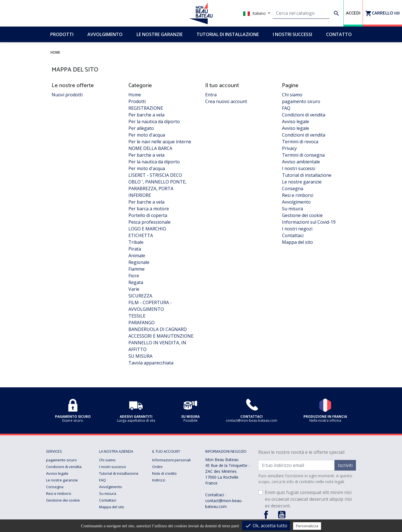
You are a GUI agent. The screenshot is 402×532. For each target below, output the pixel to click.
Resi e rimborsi (298, 195)
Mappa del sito (297, 242)
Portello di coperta (148, 215)
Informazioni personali (171, 460)
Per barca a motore (149, 209)
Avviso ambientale (301, 162)
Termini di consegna (303, 155)
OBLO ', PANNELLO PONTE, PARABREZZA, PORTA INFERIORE (157, 189)
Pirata (135, 249)
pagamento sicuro (301, 101)
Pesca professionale (149, 222)
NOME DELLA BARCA (150, 148)
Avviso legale (295, 121)
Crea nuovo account (226, 101)
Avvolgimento (296, 202)
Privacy (289, 148)
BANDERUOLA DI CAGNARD (158, 329)
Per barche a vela (146, 115)
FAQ (286, 108)
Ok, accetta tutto (266, 526)
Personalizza (307, 526)
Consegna (293, 189)
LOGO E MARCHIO (147, 229)
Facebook (266, 515)
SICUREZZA (140, 296)
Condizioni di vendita (304, 115)
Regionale (139, 262)
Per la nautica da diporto (154, 121)
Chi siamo (292, 95)
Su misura (292, 209)
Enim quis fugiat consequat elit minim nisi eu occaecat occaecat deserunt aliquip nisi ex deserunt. (308, 499)
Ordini (157, 467)
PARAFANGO (142, 323)
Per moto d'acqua (147, 135)
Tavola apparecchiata (151, 363)
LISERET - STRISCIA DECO (155, 175)
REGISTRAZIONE (146, 108)
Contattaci (293, 235)
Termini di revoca (300, 142)
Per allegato (141, 128)
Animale (137, 256)
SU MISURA (140, 356)
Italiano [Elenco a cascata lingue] (255, 13)
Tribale (136, 242)
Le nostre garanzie (302, 182)
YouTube (282, 515)
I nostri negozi (297, 229)
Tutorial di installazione (307, 175)
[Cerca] (301, 13)
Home (135, 95)
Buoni (157, 487)
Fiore (134, 276)
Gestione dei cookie (302, 215)
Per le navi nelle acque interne (160, 142)
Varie (134, 289)
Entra (211, 95)
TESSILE (137, 316)
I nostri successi (299, 168)
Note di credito (164, 473)
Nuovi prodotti (67, 95)
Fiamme (137, 269)
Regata (136, 282)
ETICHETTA (141, 235)
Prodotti (137, 101)
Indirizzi (159, 480)
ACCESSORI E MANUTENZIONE (161, 336)
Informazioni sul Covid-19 (309, 222)
